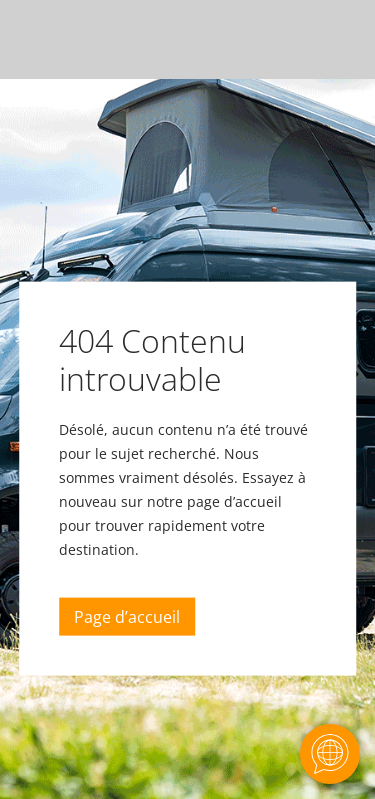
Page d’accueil (127, 617)
